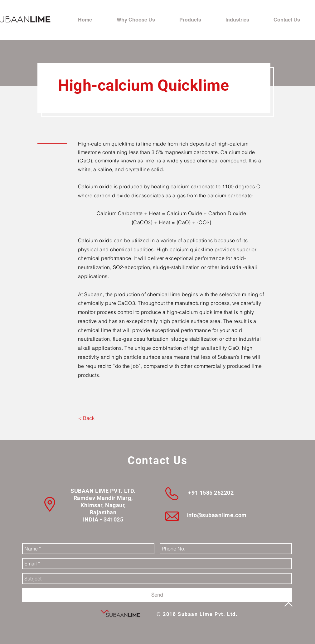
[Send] (157, 595)
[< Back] (86, 418)
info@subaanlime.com (216, 515)
